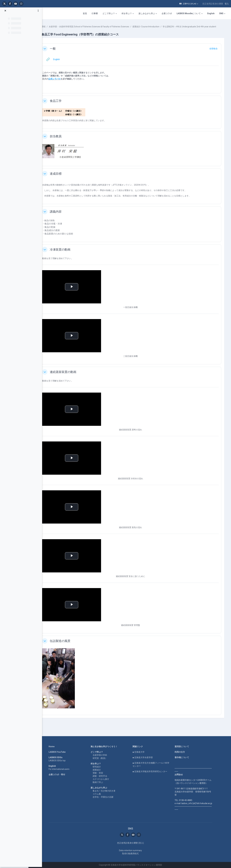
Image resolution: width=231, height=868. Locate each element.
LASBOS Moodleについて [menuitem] (189, 13)
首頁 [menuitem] (85, 13)
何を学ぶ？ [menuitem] (127, 13)
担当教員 (65, 139)
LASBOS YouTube (61, 752)
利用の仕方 (184, 752)
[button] (189, 4)
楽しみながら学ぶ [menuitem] (147, 13)
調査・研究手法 (104, 776)
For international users (63, 769)
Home (55, 746)
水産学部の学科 (104, 755)
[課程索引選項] (38, 12)
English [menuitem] (211, 13)
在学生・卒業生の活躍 (107, 797)
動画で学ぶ (102, 782)
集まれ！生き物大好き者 (108, 791)
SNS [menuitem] (221, 13)
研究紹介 (101, 767)
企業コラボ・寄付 (61, 775)
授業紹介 (101, 770)
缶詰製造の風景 (69, 644)
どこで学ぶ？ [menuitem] (109, 13)
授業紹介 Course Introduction (155, 27)
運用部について (186, 746)
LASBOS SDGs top (61, 761)
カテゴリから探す (105, 779)
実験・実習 (102, 773)
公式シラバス (63, 82)
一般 (62, 52)
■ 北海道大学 (142, 752)
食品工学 (65, 104)
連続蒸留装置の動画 (72, 375)
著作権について (186, 757)
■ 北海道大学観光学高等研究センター (154, 771)
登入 (227, 4)
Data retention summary (134, 850)
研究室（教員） (104, 758)
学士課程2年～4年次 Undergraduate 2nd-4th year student (80, 30)
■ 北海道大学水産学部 (147, 757)
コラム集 (101, 794)
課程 (52, 27)
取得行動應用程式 (134, 854)
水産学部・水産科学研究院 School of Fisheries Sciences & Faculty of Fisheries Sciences (98, 27)
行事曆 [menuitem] (95, 13)
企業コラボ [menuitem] (167, 13)
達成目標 (65, 177)
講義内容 (65, 215)
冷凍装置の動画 (69, 253)
